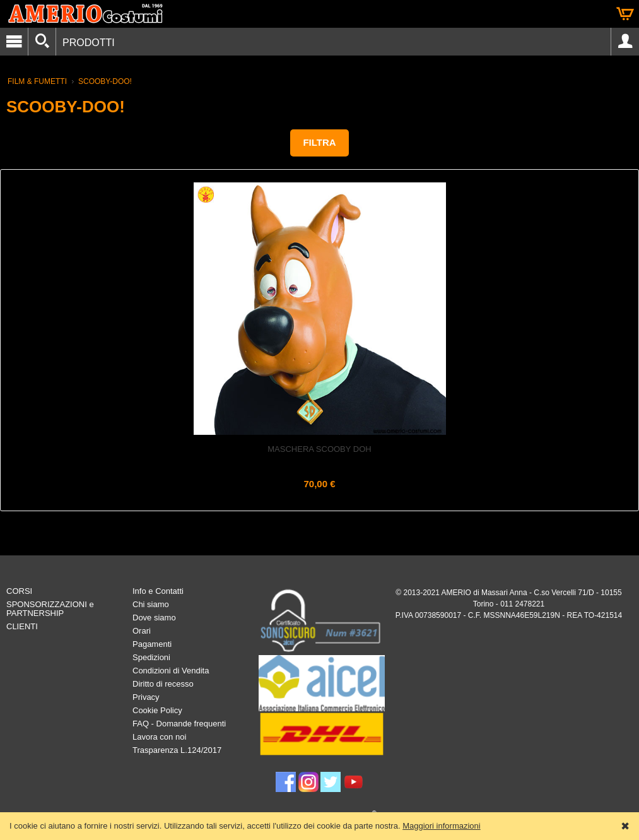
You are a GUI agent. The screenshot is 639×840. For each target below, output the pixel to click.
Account (625, 42)
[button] (319, 143)
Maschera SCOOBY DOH (319, 449)
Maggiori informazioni (442, 826)
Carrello (625, 14)
